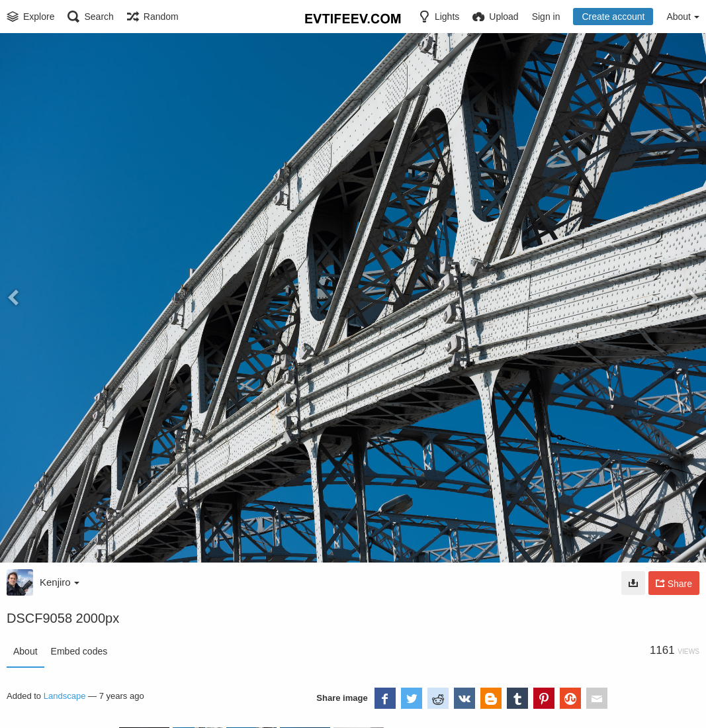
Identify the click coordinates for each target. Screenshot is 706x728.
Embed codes (79, 651)
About (25, 651)
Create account (613, 17)
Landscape (65, 696)
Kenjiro (60, 582)
